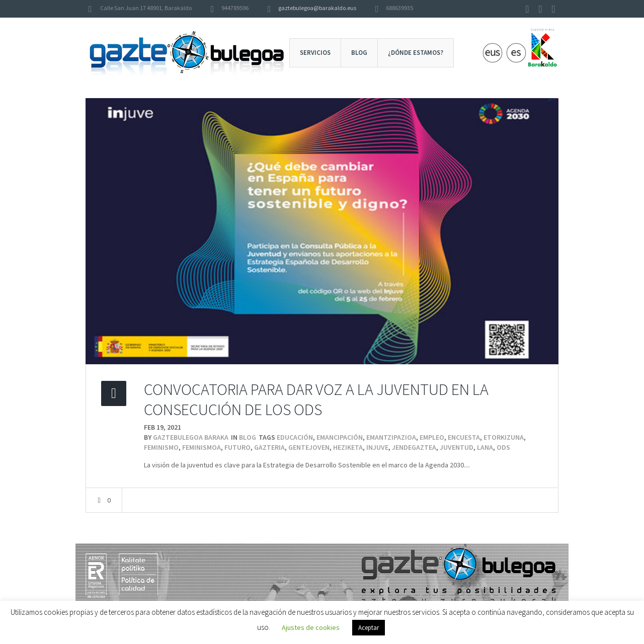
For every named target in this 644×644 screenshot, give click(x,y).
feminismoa (202, 447)
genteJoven (309, 447)
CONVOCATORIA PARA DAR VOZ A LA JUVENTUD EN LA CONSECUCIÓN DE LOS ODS (316, 399)
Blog (248, 437)
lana (485, 447)
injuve (377, 447)
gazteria (269, 447)
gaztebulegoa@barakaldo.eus (317, 8)
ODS (503, 447)
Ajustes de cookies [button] (311, 627)
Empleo (432, 437)
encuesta (464, 437)
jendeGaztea (414, 447)
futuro (237, 447)
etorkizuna (504, 437)
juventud (457, 447)
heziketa (348, 447)
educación (295, 437)
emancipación (340, 437)
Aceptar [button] (369, 628)
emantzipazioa (391, 437)
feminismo (161, 447)
